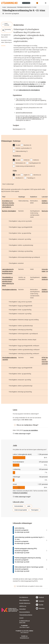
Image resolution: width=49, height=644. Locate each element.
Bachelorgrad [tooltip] (17, 129)
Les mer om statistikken (31, 430)
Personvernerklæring (25, 612)
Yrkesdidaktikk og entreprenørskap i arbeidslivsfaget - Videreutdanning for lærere (8, 281)
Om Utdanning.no (24, 597)
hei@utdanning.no (24, 638)
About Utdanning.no (24, 600)
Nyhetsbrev (42, 608)
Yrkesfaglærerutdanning (9, 290)
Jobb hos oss (23, 606)
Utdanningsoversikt (12, 7)
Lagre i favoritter (6, 24)
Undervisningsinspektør (21, 510)
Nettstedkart (22, 609)
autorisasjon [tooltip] (20, 104)
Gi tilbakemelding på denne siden (24, 622)
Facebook (41, 597)
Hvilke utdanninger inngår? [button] (22, 434)
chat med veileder (26, 3)
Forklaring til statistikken (20, 493)
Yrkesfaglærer (35, 510)
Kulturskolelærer (19, 506)
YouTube (41, 605)
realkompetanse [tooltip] (36, 119)
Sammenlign (7, 30)
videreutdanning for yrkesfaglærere (29, 90)
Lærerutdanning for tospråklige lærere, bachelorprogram (8, 271)
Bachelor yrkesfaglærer (9, 211)
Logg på (21, 618)
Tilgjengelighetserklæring (26, 615)
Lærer (29, 506)
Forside (4, 7)
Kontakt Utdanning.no (25, 603)
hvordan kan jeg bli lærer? (36, 86)
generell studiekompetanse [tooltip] (24, 113)
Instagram (41, 601)
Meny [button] (46, 3)
